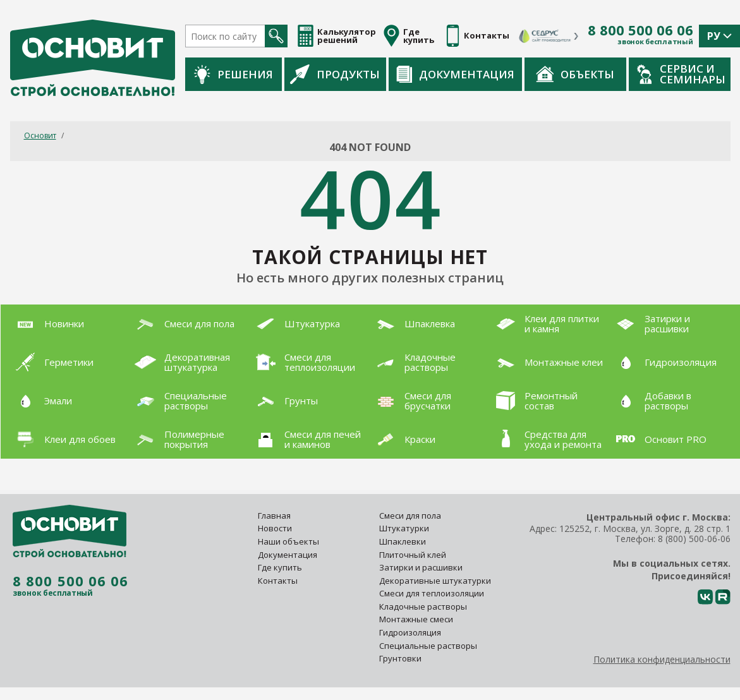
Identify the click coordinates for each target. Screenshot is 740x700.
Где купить (280, 567)
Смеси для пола (410, 516)
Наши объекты (288, 541)
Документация (455, 74)
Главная (274, 516)
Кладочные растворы (423, 606)
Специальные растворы (428, 646)
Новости (275, 528)
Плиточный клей (414, 555)
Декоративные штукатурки (435, 581)
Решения (234, 74)
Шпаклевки (403, 541)
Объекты (575, 74)
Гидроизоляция (411, 632)
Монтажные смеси (416, 619)
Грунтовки (400, 658)
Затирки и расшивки (421, 567)
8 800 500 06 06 (640, 30)
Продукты (335, 74)
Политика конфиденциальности (662, 659)
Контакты (278, 581)
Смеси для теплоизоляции (432, 593)
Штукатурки (404, 528)
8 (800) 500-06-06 (694, 539)
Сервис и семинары (681, 74)
